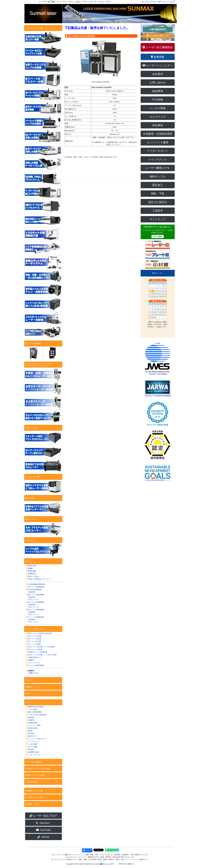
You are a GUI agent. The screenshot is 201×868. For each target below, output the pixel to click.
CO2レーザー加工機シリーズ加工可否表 (42, 655)
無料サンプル (158, 177)
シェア (87, 850)
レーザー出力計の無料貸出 (37, 715)
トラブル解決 (32, 709)
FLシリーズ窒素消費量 (36, 665)
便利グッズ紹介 (33, 576)
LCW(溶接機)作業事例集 (36, 584)
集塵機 (30, 568)
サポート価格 (32, 747)
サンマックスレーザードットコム (157, 2)
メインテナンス (33, 741)
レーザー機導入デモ (158, 168)
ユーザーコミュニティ (158, 65)
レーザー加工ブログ (43, 816)
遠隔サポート (32, 736)
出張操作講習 (32, 723)
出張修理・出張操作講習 (158, 134)
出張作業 (31, 717)
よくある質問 (32, 744)
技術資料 (32, 592)
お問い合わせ (158, 83)
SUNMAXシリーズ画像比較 (37, 652)
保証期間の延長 (33, 752)
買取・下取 (158, 194)
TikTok (43, 837)
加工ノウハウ (34, 599)
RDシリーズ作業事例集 (36, 595)
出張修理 (31, 720)
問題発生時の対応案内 (36, 707)
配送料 (30, 731)
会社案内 (158, 74)
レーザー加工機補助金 (158, 47)
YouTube (43, 830)
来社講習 (31, 733)
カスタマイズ (158, 117)
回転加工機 (32, 566)
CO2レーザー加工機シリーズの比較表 (41, 647)
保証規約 (31, 749)
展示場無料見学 (158, 29)
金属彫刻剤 (32, 574)
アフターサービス (34, 755)
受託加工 (158, 185)
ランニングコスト (34, 663)
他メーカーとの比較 (35, 649)
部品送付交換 (32, 728)
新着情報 (158, 57)
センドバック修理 (34, 725)
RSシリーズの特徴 (34, 641)
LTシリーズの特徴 (34, 644)
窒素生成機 (32, 571)
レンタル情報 (158, 108)
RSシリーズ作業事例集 (36, 610)
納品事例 (158, 91)
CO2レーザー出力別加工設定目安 (40, 633)
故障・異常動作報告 (35, 712)
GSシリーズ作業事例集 (36, 602)
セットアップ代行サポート (37, 739)
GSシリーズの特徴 (34, 639)
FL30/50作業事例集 (35, 590)
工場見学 (158, 211)
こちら (115, 137)
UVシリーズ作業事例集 (36, 587)
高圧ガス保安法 (158, 202)
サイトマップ (158, 219)
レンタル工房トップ (158, 36)
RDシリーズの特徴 (34, 636)
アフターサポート (158, 151)
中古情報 (158, 100)
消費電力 (31, 660)
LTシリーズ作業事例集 (36, 617)
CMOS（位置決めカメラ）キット (40, 579)
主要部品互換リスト (35, 657)
